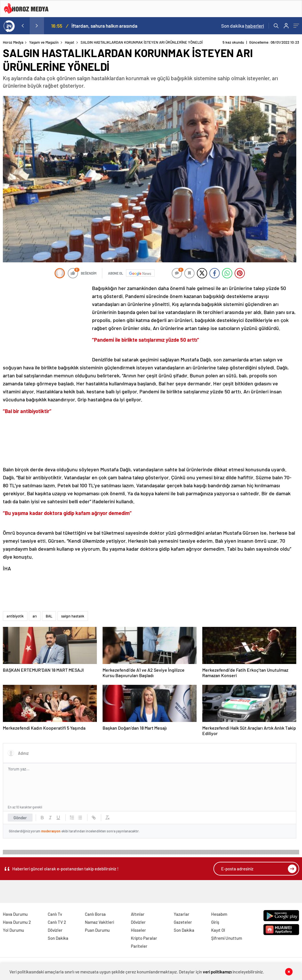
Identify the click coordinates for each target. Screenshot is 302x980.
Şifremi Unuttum (227, 938)
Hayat (70, 42)
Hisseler (138, 930)
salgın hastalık (73, 616)
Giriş (215, 922)
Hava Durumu (15, 914)
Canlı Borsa (95, 914)
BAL (49, 616)
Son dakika (243, 26)
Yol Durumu (13, 930)
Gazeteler (183, 922)
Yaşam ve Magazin (44, 42)
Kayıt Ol (218, 930)
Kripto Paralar (144, 938)
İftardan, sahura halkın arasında (104, 26)
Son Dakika (58, 938)
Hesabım (219, 914)
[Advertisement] (46, 322)
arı (35, 616)
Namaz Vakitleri (99, 922)
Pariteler (139, 946)
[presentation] (23, 26)
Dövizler (55, 930)
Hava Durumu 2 (17, 922)
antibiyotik (15, 616)
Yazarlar (182, 914)
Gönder (20, 818)
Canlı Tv (55, 914)
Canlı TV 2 (57, 922)
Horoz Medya (13, 42)
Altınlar (138, 914)
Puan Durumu (97, 930)
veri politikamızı (218, 971)
